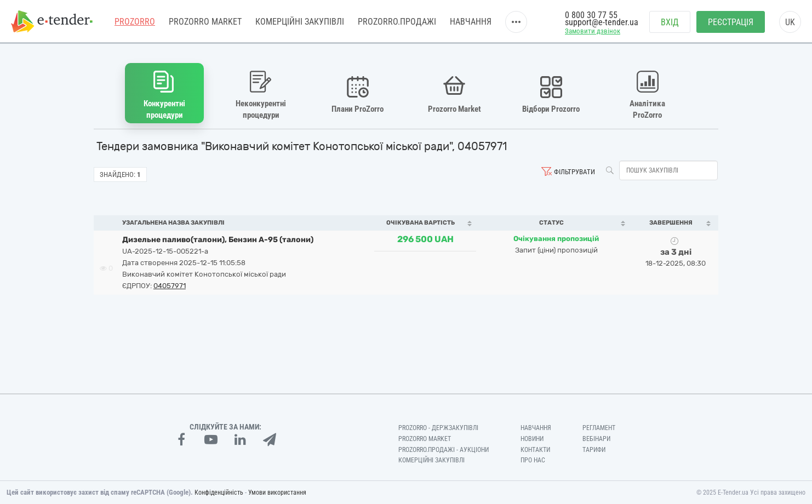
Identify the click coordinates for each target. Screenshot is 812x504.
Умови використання (277, 492)
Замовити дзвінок (593, 31)
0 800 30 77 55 (591, 15)
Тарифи (594, 450)
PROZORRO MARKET (205, 22)
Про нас (533, 460)
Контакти (535, 450)
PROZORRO (135, 22)
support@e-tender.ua (602, 22)
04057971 (170, 286)
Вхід (670, 22)
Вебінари (596, 439)
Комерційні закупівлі (300, 22)
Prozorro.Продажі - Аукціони (444, 450)
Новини (532, 439)
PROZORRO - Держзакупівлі (438, 428)
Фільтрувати (574, 172)
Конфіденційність (219, 492)
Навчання (471, 22)
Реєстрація (731, 22)
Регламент (599, 428)
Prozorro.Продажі (397, 22)
